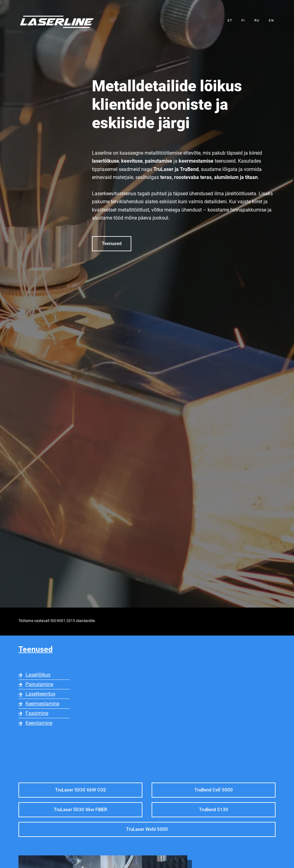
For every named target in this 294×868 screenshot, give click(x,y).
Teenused (36, 649)
